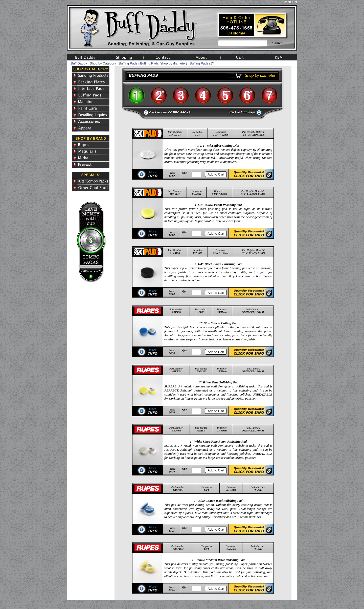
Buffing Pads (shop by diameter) (163, 63)
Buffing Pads (128, 63)
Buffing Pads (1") (202, 63)
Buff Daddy (79, 63)
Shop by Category (103, 63)
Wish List (290, 2)
